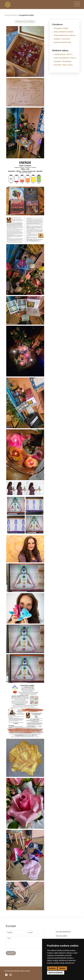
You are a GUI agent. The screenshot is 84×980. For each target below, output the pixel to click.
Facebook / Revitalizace (63, 61)
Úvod (6, 15)
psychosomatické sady (62, 42)
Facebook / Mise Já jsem (63, 65)
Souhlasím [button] (52, 968)
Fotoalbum (14, 15)
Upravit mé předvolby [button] (56, 973)
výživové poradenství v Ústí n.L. (65, 58)
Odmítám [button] (62, 968)
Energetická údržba (61, 28)
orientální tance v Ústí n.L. (63, 54)
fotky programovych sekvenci (65, 35)
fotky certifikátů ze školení (64, 32)
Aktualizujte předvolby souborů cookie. (17, 971)
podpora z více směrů (62, 39)
